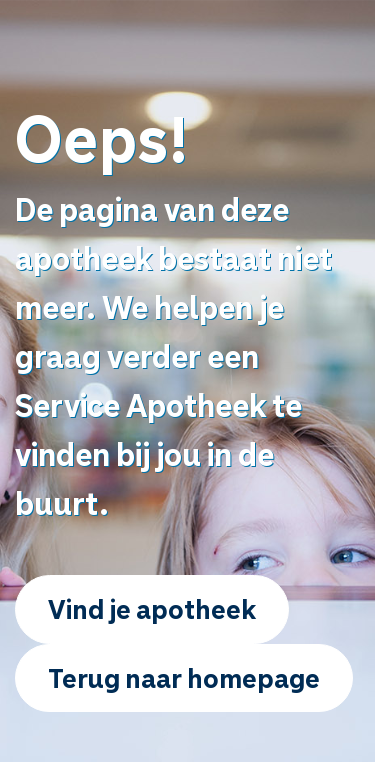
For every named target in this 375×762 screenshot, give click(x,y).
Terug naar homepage (184, 677)
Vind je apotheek (152, 608)
